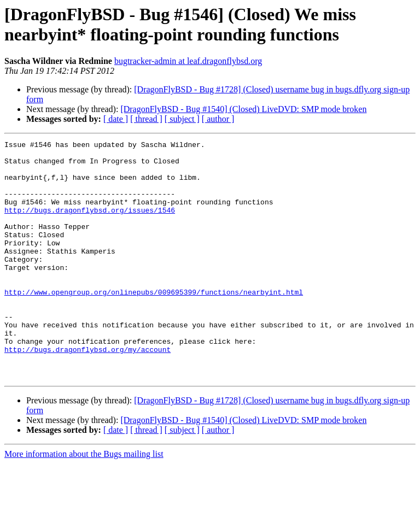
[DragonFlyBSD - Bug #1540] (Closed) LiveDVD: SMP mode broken (243, 109)
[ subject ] (182, 119)
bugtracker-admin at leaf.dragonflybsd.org (188, 61)
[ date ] (116, 119)
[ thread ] (146, 119)
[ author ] (218, 119)
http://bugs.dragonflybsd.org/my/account (87, 392)
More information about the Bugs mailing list (84, 501)
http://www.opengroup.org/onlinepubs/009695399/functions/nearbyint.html (154, 323)
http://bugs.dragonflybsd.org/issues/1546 (90, 225)
